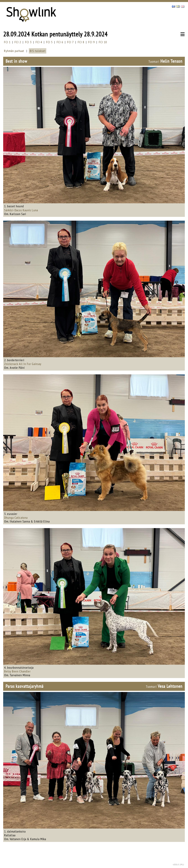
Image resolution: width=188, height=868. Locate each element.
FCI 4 (39, 42)
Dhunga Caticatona (16, 518)
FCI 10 (103, 42)
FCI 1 (7, 42)
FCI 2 (18, 42)
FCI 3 (28, 42)
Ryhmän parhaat (14, 51)
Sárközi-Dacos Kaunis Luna (21, 210)
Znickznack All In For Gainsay (23, 364)
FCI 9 (92, 42)
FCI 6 (60, 42)
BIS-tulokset (38, 51)
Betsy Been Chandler (17, 671)
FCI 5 (49, 42)
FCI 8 (81, 42)
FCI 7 (70, 42)
